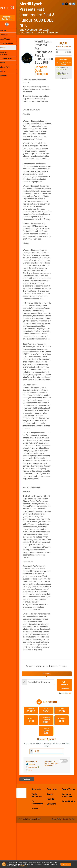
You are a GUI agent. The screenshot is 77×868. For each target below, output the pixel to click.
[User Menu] (10, 24)
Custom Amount (48, 785)
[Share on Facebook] (63, 4)
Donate (5, 48)
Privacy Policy (23, 866)
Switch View (65, 738)
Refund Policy (7, 67)
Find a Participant (9, 43)
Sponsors (6, 76)
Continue (29, 825)
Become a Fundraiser (10, 18)
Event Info (6, 35)
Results (5, 63)
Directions (56, 33)
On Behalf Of (34, 807)
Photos (5, 71)
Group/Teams (7, 39)
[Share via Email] (70, 4)
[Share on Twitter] (67, 4)
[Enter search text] (42, 727)
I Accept (66, 864)
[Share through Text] (74, 4)
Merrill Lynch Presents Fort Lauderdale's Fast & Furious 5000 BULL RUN (40, 15)
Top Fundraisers (8, 58)
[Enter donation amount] (50, 797)
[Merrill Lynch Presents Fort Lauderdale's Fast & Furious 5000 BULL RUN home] (10, 8)
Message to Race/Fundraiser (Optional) (53, 809)
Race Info (6, 30)
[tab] (48, 719)
